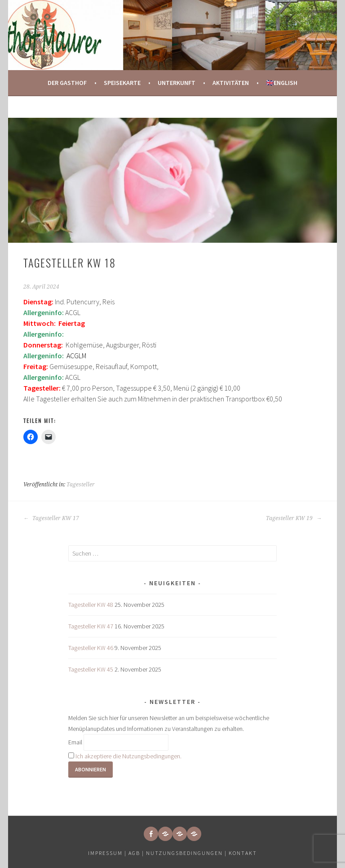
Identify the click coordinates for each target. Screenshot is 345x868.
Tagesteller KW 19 (294, 518)
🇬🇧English (282, 83)
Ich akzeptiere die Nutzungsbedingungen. (128, 756)
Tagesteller (81, 485)
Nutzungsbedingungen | (187, 853)
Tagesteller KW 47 (91, 626)
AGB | (136, 853)
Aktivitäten (231, 83)
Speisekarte (122, 83)
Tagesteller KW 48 (91, 605)
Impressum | (108, 853)
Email (75, 743)
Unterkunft (177, 83)
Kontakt (243, 853)
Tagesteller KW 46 (91, 648)
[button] (165, 834)
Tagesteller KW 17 (51, 518)
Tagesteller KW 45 (91, 669)
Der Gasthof (67, 83)
